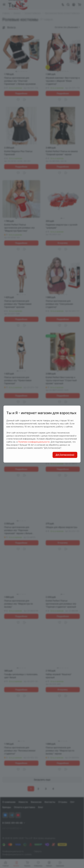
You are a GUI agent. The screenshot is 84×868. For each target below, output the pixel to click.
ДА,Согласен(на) (65, 455)
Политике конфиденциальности (34, 442)
